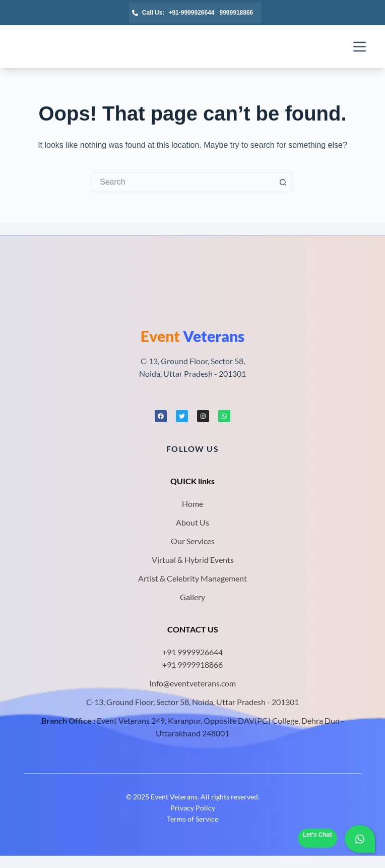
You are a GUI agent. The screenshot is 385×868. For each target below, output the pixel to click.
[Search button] (283, 182)
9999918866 (237, 13)
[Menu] (360, 47)
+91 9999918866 (192, 664)
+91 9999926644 (192, 652)
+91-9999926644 (191, 13)
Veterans (192, 336)
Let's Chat (317, 835)
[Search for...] (182, 182)
